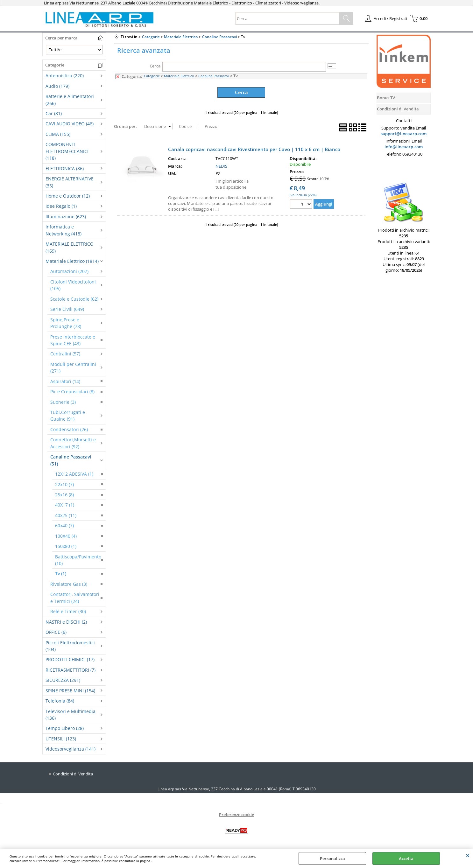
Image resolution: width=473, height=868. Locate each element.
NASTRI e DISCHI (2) (66, 622)
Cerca (155, 66)
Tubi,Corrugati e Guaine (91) (68, 416)
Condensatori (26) (69, 429)
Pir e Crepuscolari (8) (72, 392)
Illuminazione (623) (66, 217)
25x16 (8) (64, 495)
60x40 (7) (64, 525)
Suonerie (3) (63, 402)
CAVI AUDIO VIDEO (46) (70, 124)
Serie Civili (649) (67, 309)
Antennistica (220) (65, 76)
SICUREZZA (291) (63, 680)
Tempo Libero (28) (65, 728)
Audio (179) (57, 86)
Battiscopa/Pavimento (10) (78, 560)
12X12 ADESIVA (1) (74, 474)
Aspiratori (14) (65, 381)
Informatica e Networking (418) (64, 230)
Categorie (152, 76)
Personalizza (332, 858)
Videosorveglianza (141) (71, 749)
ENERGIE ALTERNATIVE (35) (70, 182)
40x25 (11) (66, 515)
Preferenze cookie (236, 814)
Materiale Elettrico (179, 76)
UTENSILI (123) (61, 739)
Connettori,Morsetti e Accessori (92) (73, 443)
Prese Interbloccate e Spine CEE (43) (73, 340)
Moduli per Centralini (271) (73, 367)
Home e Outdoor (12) (68, 196)
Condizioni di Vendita (73, 774)
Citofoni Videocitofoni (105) (73, 285)
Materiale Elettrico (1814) (72, 261)
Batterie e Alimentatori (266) (70, 100)
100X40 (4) (66, 536)
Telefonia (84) (60, 701)
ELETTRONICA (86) (65, 168)
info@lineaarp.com (404, 147)
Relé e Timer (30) (68, 611)
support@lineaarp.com (404, 134)
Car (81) (54, 113)
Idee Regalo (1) (61, 206)
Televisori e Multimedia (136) (71, 715)
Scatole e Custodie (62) (74, 299)
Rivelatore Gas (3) (69, 584)
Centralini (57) (65, 354)
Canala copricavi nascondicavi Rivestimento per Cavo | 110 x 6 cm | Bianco (254, 148)
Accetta (406, 858)
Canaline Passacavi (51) (71, 460)
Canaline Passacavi (214, 76)
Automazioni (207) (69, 271)
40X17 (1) (65, 505)
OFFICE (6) (56, 632)
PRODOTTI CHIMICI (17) (70, 659)
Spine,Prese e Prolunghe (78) (66, 323)
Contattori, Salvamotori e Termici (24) (75, 598)
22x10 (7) (64, 484)
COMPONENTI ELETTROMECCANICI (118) (67, 151)
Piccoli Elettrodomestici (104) (70, 646)
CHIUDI (468, 855)
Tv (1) (61, 574)
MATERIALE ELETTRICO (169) (70, 247)
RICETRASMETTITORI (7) (71, 670)
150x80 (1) (66, 546)
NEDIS (221, 165)
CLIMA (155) (58, 134)
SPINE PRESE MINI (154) (70, 691)
